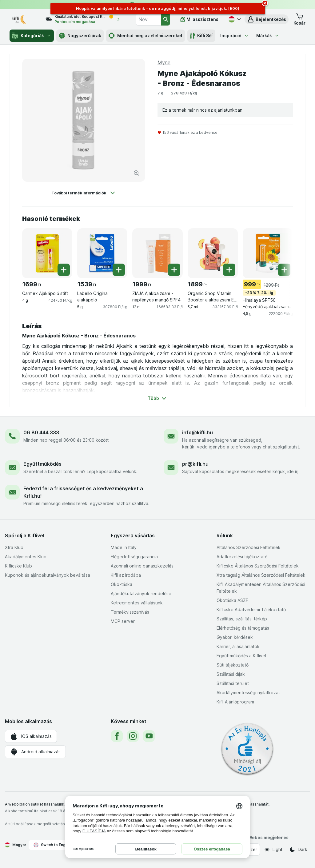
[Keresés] (166, 19)
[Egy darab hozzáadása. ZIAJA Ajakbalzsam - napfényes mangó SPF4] (174, 270)
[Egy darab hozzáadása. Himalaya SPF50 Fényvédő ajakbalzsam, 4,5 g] (284, 270)
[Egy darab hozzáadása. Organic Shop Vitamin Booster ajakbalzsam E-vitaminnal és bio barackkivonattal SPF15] (229, 270)
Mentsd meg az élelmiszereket (146, 36)
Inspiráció (235, 36)
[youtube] (149, 736)
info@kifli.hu (197, 432)
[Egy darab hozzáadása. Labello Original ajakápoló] (119, 270)
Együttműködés (42, 464)
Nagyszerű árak (80, 36)
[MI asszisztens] (199, 19)
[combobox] (148, 19)
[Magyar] (234, 19)
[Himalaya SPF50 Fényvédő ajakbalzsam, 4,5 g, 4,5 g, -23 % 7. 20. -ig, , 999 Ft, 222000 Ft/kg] (268, 253)
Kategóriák (32, 36)
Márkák (268, 36)
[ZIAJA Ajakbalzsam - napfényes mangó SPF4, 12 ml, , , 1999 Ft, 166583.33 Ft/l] (157, 253)
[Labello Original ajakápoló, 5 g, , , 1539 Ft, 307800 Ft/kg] (102, 253)
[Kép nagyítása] (137, 173)
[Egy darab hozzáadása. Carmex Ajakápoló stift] (64, 270)
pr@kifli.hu (195, 464)
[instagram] (133, 736)
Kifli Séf (201, 36)
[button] (267, 19)
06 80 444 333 (41, 432)
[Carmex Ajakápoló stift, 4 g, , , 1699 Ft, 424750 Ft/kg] (47, 253)
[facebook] (117, 736)
